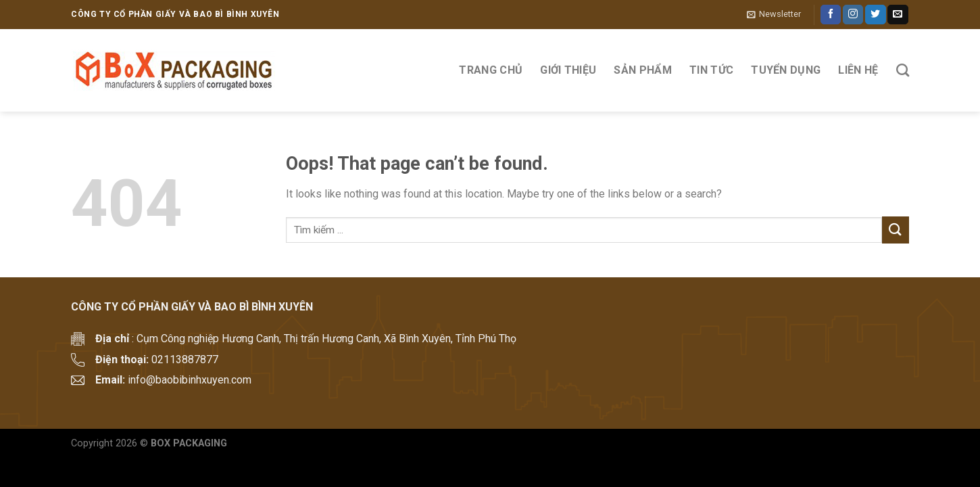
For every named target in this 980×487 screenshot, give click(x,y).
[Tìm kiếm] (903, 70)
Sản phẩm (643, 70)
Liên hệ (858, 70)
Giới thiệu (568, 70)
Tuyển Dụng (786, 70)
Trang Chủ (491, 70)
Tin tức (711, 70)
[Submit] (896, 230)
